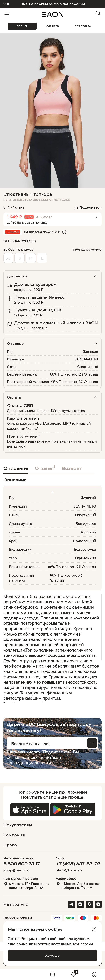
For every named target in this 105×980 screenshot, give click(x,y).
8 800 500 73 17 (22, 864)
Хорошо (52, 955)
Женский (91, 352)
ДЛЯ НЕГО (53, 26)
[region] (52, 648)
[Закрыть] (94, 929)
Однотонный (86, 558)
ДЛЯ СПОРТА (83, 26)
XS (8, 258)
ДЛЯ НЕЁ (22, 26)
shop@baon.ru (16, 870)
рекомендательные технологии (65, 944)
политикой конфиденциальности (34, 760)
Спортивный (88, 367)
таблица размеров (87, 249)
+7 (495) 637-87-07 (78, 864)
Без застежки (85, 549)
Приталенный (85, 541)
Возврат (72, 468)
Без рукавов (86, 524)
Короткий (88, 532)
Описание (16, 468)
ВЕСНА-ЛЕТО (87, 359)
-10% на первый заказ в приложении (52, 4)
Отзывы (45, 468)
